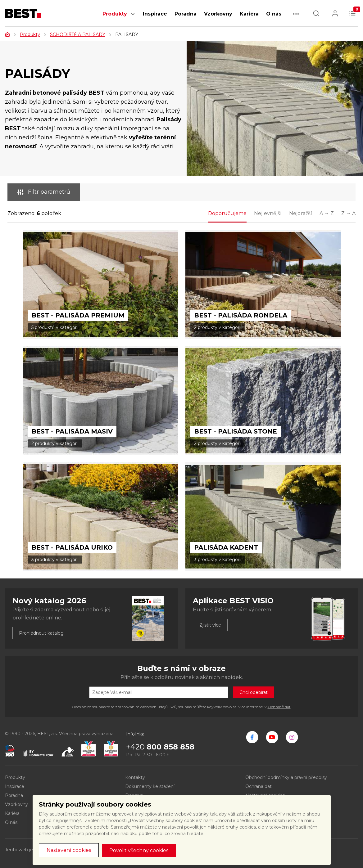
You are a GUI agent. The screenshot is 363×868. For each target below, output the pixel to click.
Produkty (115, 14)
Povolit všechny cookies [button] (139, 850)
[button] (133, 17)
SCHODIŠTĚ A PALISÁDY (78, 34)
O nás (274, 14)
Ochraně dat (279, 707)
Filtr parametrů (44, 192)
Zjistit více (210, 625)
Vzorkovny (218, 14)
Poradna (186, 14)
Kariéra (249, 14)
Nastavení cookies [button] (69, 850)
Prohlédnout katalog (41, 633)
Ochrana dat (259, 786)
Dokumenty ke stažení (150, 786)
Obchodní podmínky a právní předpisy (286, 777)
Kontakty (135, 777)
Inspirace (155, 14)
